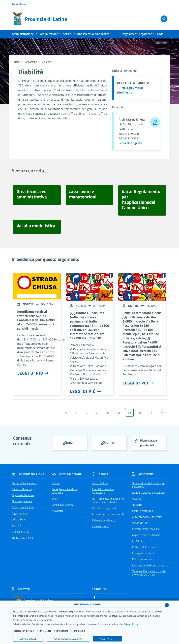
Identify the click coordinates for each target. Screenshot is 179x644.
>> (162, 412)
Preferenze (46, 631)
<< (66, 412)
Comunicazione (67, 474)
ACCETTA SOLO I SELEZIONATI (68, 639)
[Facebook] (94, 597)
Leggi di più (33, 373)
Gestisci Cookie (28, 639)
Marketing (79, 631)
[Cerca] (162, 19)
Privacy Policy (131, 624)
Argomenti (31, 62)
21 (97, 412)
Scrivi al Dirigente (130, 143)
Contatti (21, 589)
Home (17, 62)
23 (119, 412)
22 (108, 412)
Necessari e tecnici (25, 631)
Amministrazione (28, 474)
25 (140, 412)
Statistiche (63, 631)
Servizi (101, 474)
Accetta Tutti (108, 639)
